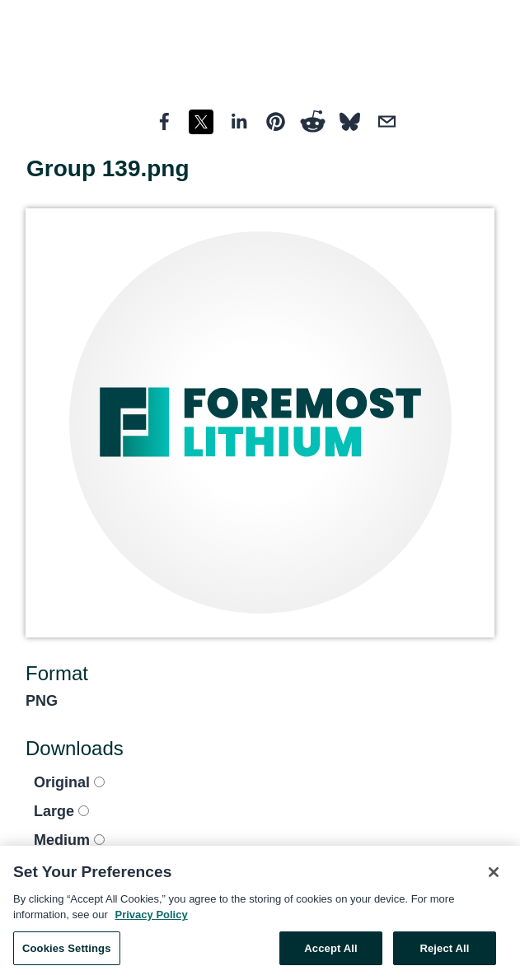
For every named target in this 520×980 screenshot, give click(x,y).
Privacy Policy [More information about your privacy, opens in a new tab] (152, 919)
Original (69, 782)
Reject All (444, 952)
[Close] (494, 876)
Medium (69, 840)
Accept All (330, 952)
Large (61, 811)
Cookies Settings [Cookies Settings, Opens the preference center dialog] (67, 952)
